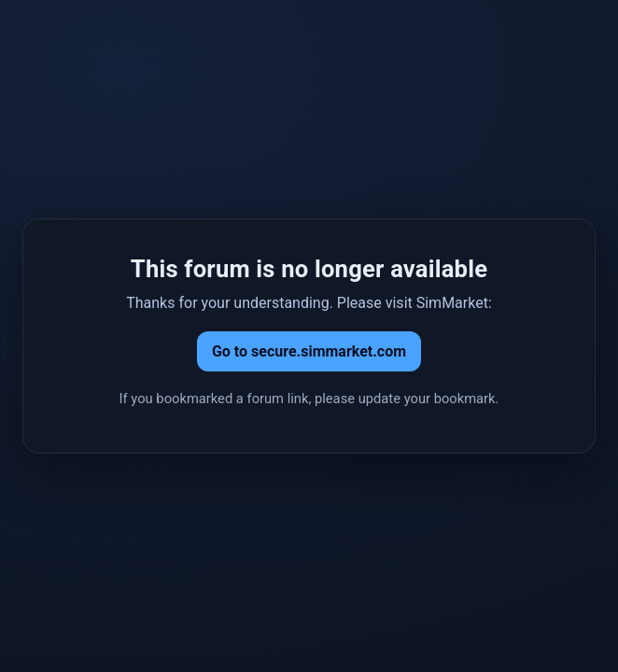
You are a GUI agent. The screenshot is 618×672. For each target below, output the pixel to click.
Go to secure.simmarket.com (309, 351)
